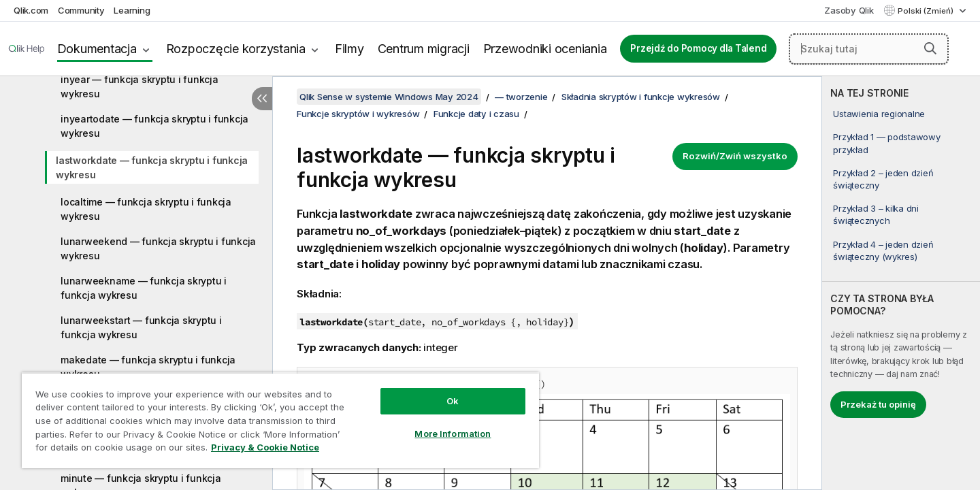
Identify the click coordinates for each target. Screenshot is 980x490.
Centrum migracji (424, 49)
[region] (280, 420)
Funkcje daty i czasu (476, 114)
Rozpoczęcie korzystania (236, 49)
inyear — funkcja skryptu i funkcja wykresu (140, 86)
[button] (930, 48)
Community (81, 10)
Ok (453, 401)
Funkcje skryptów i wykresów (358, 114)
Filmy (349, 49)
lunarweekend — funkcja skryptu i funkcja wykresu (158, 248)
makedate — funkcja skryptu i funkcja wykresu (148, 367)
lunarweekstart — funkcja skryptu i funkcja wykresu (141, 327)
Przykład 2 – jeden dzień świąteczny (883, 179)
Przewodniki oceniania (545, 49)
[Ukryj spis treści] (262, 99)
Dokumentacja (97, 49)
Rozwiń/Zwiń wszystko (735, 156)
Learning (132, 10)
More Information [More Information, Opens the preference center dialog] (453, 434)
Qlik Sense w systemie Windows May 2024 (389, 97)
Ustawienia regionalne (879, 114)
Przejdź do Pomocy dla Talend (698, 48)
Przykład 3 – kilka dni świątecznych (876, 214)
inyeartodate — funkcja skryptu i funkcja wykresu (154, 126)
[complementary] (901, 283)
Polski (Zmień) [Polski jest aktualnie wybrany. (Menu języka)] (927, 11)
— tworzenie (521, 97)
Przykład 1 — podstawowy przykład (886, 143)
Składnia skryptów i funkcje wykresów (641, 97)
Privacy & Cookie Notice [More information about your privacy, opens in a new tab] (265, 447)
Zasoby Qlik (849, 10)
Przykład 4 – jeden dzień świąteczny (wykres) (883, 250)
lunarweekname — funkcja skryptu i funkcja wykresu (144, 288)
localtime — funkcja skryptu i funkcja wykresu (146, 209)
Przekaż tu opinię (878, 404)
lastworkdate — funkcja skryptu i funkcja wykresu (152, 167)
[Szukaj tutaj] (869, 49)
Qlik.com (31, 10)
